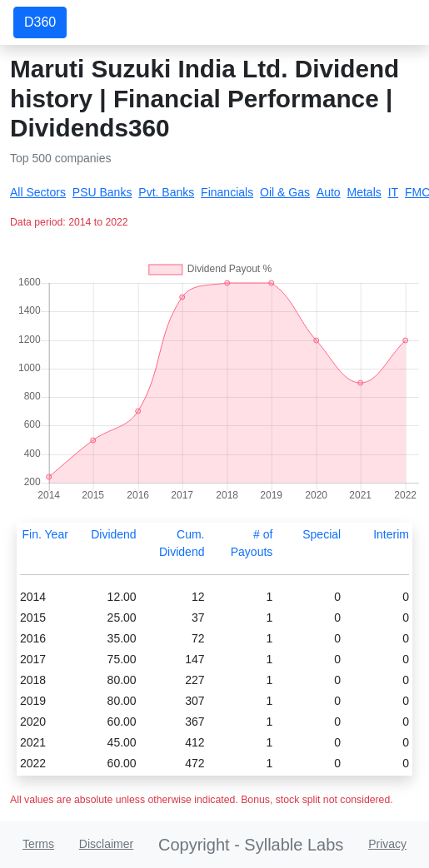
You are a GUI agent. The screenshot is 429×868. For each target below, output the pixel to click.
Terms (38, 844)
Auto (329, 192)
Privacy (387, 844)
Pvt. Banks (166, 192)
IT (393, 192)
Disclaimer (106, 844)
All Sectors (38, 192)
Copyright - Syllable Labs (251, 845)
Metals (364, 192)
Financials (227, 192)
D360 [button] (40, 22)
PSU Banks (102, 192)
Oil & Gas (285, 192)
